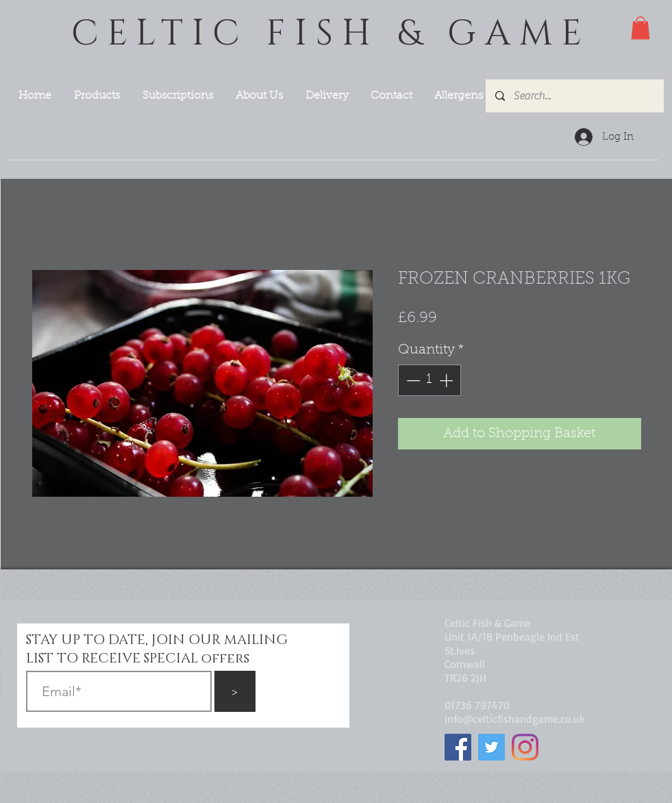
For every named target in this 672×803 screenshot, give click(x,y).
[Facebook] (458, 747)
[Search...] (574, 96)
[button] (640, 28)
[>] (235, 691)
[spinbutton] (430, 380)
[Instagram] (525, 747)
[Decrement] (412, 380)
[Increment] (447, 380)
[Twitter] (491, 747)
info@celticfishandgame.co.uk (515, 719)
